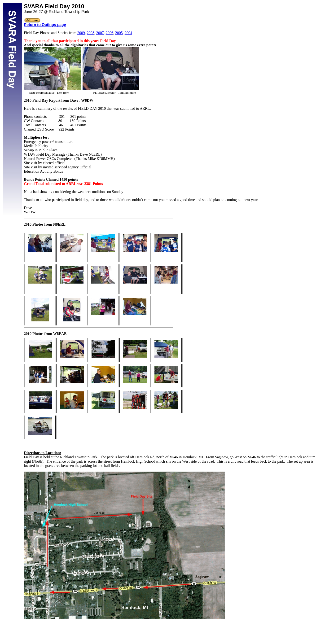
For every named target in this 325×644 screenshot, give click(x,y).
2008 (91, 33)
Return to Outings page (45, 25)
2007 (100, 33)
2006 (110, 33)
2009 (81, 33)
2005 (119, 33)
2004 (128, 33)
